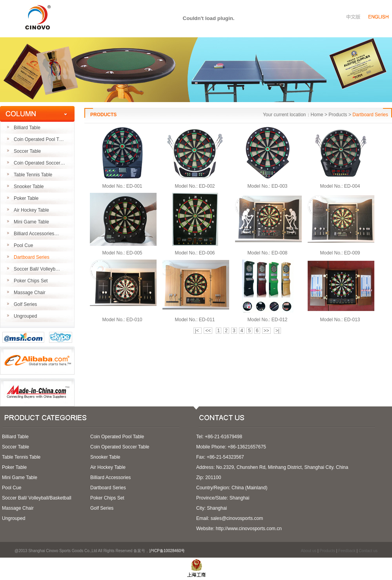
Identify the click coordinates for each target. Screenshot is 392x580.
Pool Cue (23, 245)
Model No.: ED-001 (122, 186)
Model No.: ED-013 (340, 320)
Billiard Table (27, 128)
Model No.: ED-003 (267, 186)
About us (309, 551)
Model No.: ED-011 (195, 320)
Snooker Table (29, 187)
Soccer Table (27, 151)
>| (277, 331)
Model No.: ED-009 (340, 253)
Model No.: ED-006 (195, 253)
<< (208, 331)
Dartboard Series (32, 257)
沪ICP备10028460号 (170, 551)
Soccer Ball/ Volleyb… (37, 269)
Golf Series (25, 304)
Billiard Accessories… (36, 234)
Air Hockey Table (31, 210)
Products (327, 551)
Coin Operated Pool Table (117, 437)
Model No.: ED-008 (267, 253)
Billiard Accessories (110, 478)
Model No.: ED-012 (267, 320)
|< (198, 331)
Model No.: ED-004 (340, 186)
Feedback (347, 551)
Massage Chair (30, 293)
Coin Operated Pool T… (39, 139)
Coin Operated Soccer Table (120, 447)
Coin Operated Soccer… (39, 163)
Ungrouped (25, 316)
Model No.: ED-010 (122, 320)
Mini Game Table (31, 222)
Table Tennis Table (33, 175)
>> (266, 331)
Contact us (368, 551)
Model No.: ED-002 (195, 186)
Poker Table (26, 198)
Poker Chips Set (31, 281)
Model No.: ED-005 (122, 253)
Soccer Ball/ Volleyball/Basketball (37, 498)
